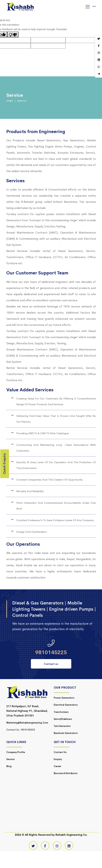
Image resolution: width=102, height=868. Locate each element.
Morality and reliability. (30, 491)
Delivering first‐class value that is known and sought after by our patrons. (56, 419)
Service (10, 759)
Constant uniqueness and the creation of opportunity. (50, 480)
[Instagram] (57, 846)
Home (10, 101)
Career (57, 766)
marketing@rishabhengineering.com (27, 723)
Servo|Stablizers (63, 719)
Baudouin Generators (66, 733)
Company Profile (16, 752)
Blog (9, 766)
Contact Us (60, 752)
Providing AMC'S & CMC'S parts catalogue (42, 433)
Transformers (61, 712)
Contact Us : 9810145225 (21, 730)
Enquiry (58, 759)
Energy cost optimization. (32, 532)
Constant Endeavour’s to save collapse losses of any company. (55, 520)
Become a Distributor (66, 773)
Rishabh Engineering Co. (71, 835)
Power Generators (64, 698)
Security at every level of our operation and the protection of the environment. (56, 465)
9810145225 (51, 652)
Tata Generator (62, 726)
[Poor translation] (13, 34)
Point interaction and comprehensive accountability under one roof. (56, 506)
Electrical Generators (66, 705)
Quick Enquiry (4, 464)
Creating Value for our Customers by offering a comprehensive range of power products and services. (56, 401)
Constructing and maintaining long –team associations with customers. (56, 448)
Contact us (51, 664)
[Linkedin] (69, 846)
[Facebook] (45, 846)
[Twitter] (33, 846)
